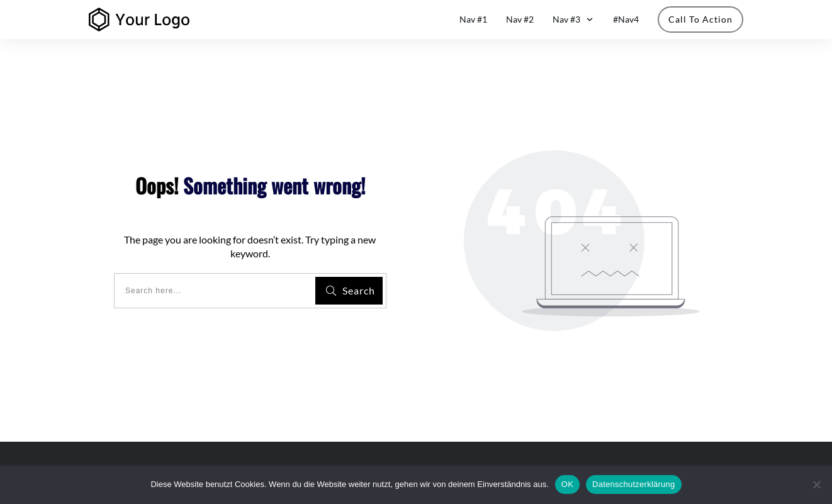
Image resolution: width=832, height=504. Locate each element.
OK (567, 484)
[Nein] (816, 484)
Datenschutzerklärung (633, 484)
